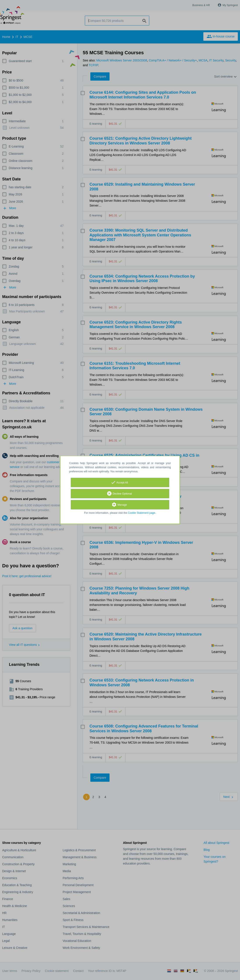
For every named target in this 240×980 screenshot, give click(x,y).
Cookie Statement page (141, 513)
